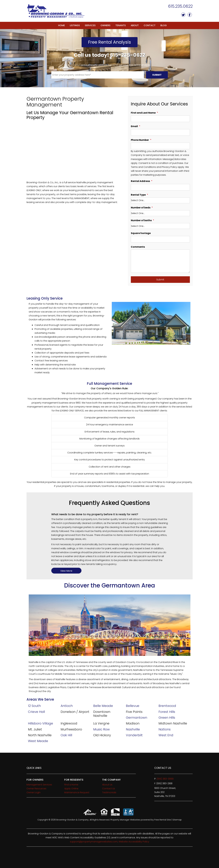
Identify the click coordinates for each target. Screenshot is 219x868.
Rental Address (140, 181)
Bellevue (133, 706)
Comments (138, 247)
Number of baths (141, 220)
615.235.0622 (180, 6)
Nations (165, 729)
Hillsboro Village (41, 723)
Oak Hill (66, 735)
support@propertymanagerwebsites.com (94, 842)
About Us (107, 785)
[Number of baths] (160, 226)
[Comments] (160, 261)
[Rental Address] (160, 187)
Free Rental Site (163, 820)
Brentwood (167, 706)
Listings (75, 25)
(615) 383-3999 (165, 779)
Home (61, 25)
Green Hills (167, 718)
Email (134, 126)
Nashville (133, 729)
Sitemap (177, 820)
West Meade (38, 741)
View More (66, 571)
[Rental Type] (160, 200)
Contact (150, 25)
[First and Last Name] (160, 119)
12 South (34, 706)
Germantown (137, 718)
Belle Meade (103, 706)
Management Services (39, 785)
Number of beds (141, 208)
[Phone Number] (160, 146)
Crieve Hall (36, 712)
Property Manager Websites (125, 820)
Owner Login (34, 792)
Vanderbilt (134, 735)
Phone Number (140, 140)
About (135, 25)
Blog (164, 25)
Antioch (67, 706)
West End (166, 735)
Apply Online (71, 789)
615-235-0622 (128, 55)
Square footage (141, 233)
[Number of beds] (160, 213)
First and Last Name (143, 113)
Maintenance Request (77, 792)
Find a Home (71, 785)
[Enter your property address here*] (98, 75)
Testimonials (109, 792)
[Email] (160, 132)
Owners (105, 25)
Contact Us (109, 789)
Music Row (101, 729)
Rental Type (138, 195)
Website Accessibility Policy (134, 842)
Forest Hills (167, 712)
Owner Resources (36, 789)
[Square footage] (160, 239)
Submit (157, 75)
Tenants (121, 25)
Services (90, 25)
